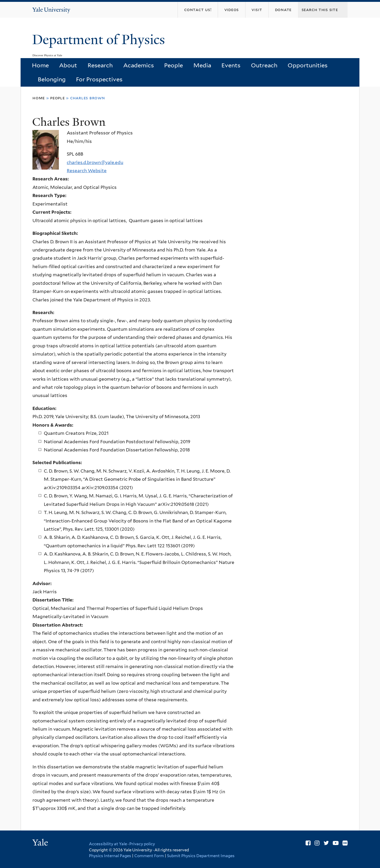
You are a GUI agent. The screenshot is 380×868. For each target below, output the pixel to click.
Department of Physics (100, 40)
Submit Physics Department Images (201, 856)
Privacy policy (142, 844)
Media (202, 65)
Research (100, 65)
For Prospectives (99, 79)
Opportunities (308, 65)
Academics (139, 65)
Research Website (87, 171)
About (68, 65)
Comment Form (149, 856)
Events (231, 65)
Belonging (52, 79)
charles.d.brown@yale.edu (95, 162)
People (174, 65)
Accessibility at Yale (108, 844)
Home (40, 65)
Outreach (264, 65)
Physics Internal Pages (110, 856)
